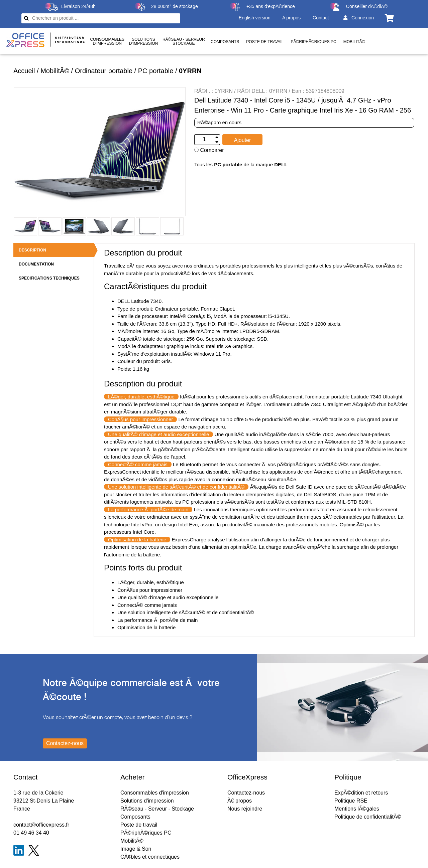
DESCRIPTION (32, 250)
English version (255, 18)
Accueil (24, 71)
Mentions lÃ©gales (357, 809)
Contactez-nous (246, 793)
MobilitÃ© (354, 42)
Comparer (209, 150)
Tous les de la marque (241, 164)
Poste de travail (265, 42)
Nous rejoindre (245, 809)
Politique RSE (351, 801)
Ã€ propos (240, 801)
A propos (291, 18)
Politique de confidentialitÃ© (368, 817)
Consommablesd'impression (107, 41)
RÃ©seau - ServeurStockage (184, 41)
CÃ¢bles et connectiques (150, 857)
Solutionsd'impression (143, 41)
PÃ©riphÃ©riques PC (313, 42)
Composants (225, 42)
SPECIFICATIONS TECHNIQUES (49, 278)
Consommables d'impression (155, 793)
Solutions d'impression (147, 801)
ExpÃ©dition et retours (361, 793)
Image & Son (136, 849)
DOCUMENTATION (36, 264)
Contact (321, 18)
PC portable (156, 71)
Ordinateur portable (104, 71)
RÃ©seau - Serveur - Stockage (157, 809)
